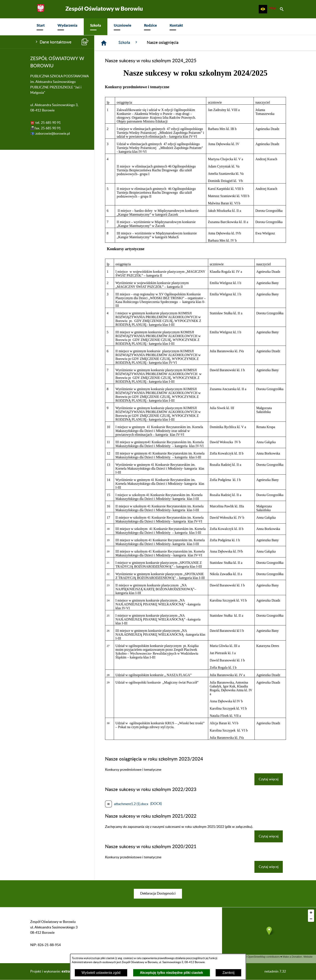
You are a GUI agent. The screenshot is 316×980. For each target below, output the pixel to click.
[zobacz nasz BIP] (272, 9)
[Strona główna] (104, 43)
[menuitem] (41, 27)
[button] (263, 9)
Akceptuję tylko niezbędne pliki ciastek (172, 973)
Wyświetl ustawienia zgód (101, 973)
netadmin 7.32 (275, 971)
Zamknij (228, 973)
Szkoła (128, 42)
